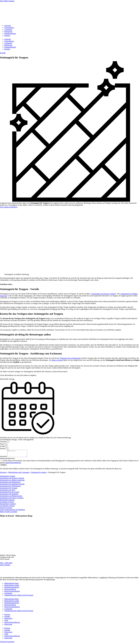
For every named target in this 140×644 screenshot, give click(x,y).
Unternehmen (9, 28)
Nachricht (4, 458)
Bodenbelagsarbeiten (12, 589)
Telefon (3, 449)
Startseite (8, 26)
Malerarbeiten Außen (12, 587)
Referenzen (8, 32)
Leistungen (8, 30)
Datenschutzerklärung (12, 624)
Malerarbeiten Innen (11, 585)
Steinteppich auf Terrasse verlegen (104, 294)
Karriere (7, 35)
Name (2, 444)
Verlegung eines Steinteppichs (70, 358)
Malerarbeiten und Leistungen (19, 474)
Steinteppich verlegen (39, 474)
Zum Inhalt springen (7, 1)
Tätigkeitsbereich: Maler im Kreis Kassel (19, 596)
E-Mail (3, 446)
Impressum (8, 626)
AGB (6, 622)
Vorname (3, 442)
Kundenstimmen (10, 34)
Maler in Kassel (57, 360)
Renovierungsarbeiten (12, 592)
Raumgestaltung (10, 591)
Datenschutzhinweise (7, 460)
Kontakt (7, 618)
